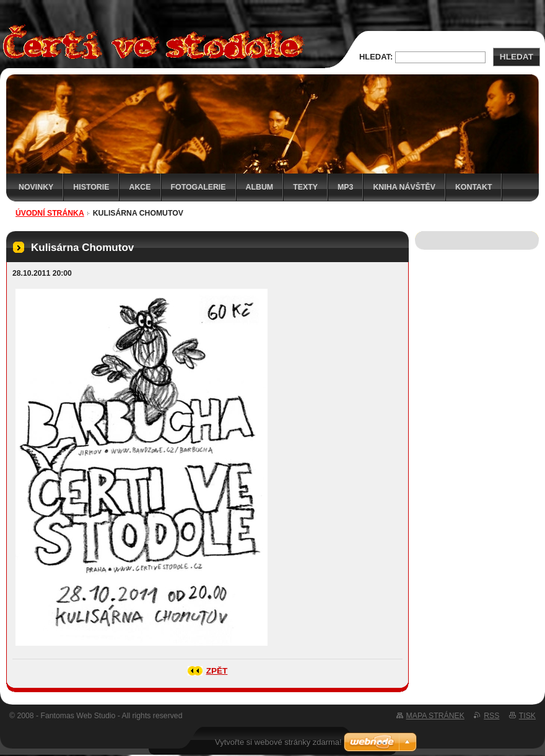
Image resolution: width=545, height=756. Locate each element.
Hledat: (376, 57)
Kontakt (474, 187)
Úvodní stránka (50, 213)
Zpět (217, 671)
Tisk (527, 716)
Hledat (517, 57)
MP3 (345, 187)
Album (260, 187)
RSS (491, 716)
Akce (140, 187)
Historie (91, 187)
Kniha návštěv (404, 187)
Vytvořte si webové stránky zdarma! (278, 742)
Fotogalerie (198, 187)
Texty (305, 187)
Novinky (36, 187)
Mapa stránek (435, 716)
